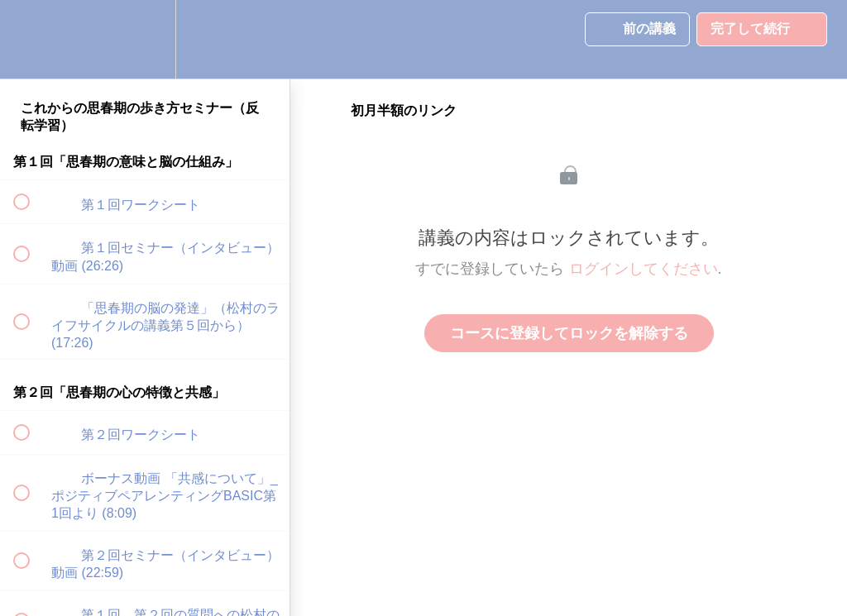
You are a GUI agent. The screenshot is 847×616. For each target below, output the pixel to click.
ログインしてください (644, 269)
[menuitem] (145, 39)
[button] (31, 39)
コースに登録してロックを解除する (569, 333)
